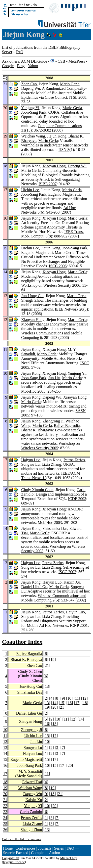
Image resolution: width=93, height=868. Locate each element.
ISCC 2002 (67, 572)
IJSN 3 (64, 150)
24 (5, 818)
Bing (21, 66)
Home (8, 848)
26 (5, 830)
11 (77, 698)
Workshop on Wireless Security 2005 (51, 446)
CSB (61, 61)
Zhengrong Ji (53, 421)
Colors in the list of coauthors (22, 839)
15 (62, 703)
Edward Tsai (32, 782)
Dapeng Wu (31, 88)
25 (5, 824)
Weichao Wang (33, 136)
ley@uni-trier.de (14, 862)
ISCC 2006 (58, 266)
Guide (42, 61)
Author (54, 853)
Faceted (22, 853)
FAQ (19, 52)
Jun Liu (54, 378)
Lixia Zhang (51, 464)
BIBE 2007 (48, 184)
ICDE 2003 (77, 499)
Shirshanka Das (55, 528)
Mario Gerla (70, 84)
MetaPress (77, 61)
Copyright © (10, 858)
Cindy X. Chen (30, 671)
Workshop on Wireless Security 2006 (51, 285)
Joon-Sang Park (34, 112)
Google (8, 66)
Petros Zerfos (74, 460)
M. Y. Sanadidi (30, 771)
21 (47, 665)
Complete (39, 853)
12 (84, 698)
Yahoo (33, 66)
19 (53, 660)
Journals (45, 848)
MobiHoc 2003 (50, 523)
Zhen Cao (29, 84)
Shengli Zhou (32, 300)
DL (34, 61)
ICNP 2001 (79, 625)
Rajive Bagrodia (67, 426)
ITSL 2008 (78, 97)
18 (85, 703)
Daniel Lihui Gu (34, 587)
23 (5, 812)
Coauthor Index (22, 642)
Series (59, 848)
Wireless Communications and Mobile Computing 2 (54, 598)
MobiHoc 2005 (33, 391)
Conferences (25, 848)
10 (69, 698)
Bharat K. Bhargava (37, 430)
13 (47, 686)
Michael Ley (69, 858)
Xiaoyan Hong (54, 166)
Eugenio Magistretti (64, 194)
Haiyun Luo (31, 460)
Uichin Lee (30, 190)
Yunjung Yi (30, 108)
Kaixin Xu (72, 582)
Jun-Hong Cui (32, 296)
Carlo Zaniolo (31, 812)
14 (55, 703)
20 (55, 707)
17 (77, 703)
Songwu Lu (31, 464)
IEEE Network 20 (69, 309)
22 (5, 806)
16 (70, 703)
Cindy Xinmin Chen (37, 490)
